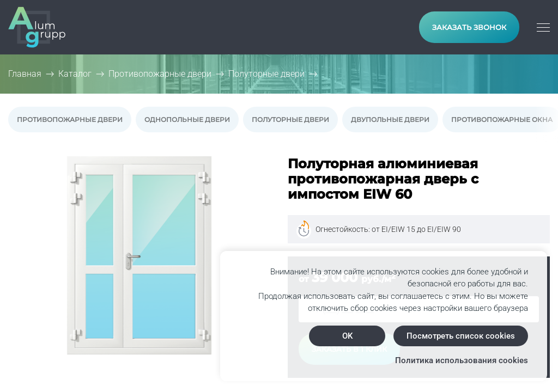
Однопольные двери (187, 120)
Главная (25, 74)
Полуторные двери (290, 120)
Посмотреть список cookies (461, 336)
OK (347, 336)
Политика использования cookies (462, 360)
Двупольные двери (390, 120)
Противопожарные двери (70, 120)
